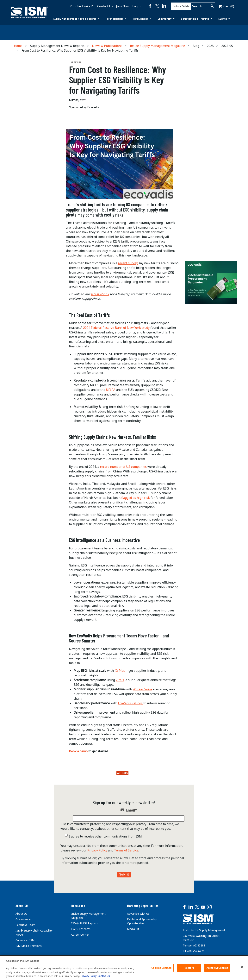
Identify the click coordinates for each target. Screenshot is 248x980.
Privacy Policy (97, 850)
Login (136, 6)
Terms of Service (126, 850)
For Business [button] (142, 19)
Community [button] (166, 19)
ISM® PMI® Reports (85, 923)
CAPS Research (81, 929)
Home (18, 46)
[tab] (76, 19)
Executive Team (25, 925)
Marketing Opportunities (143, 906)
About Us (21, 914)
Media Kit (133, 929)
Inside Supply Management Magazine (157, 46)
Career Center (80, 935)
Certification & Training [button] (197, 19)
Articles (122, 773)
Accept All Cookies (217, 968)
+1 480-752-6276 (194, 951)
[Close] (242, 967)
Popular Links (80, 6)
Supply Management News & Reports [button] (76, 19)
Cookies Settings (161, 968)
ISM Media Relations (29, 946)
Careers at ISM (25, 940)
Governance (23, 919)
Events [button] (224, 19)
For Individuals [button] (116, 19)
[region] (124, 968)
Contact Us (105, 6)
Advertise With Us (138, 914)
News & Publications (107, 46)
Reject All (189, 968)
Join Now (123, 6)
